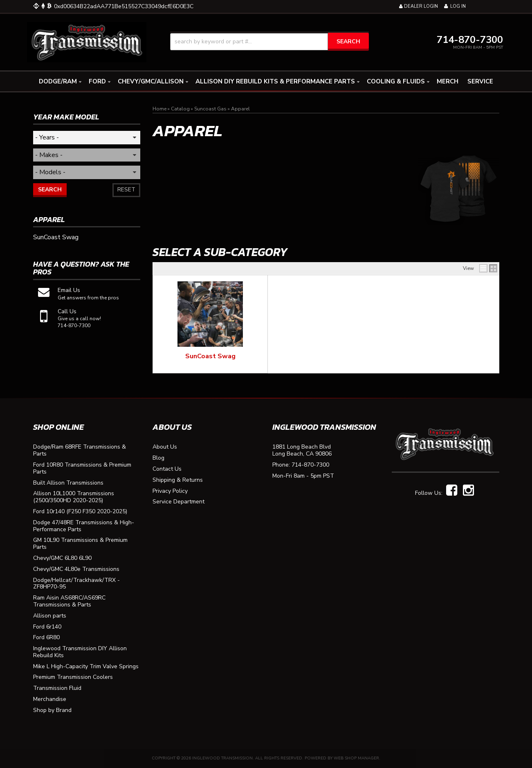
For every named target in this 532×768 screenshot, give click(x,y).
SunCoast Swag (210, 356)
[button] (269, 42)
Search (50, 190)
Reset (126, 190)
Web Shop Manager (356, 758)
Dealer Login (419, 6)
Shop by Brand (52, 711)
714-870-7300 (310, 465)
